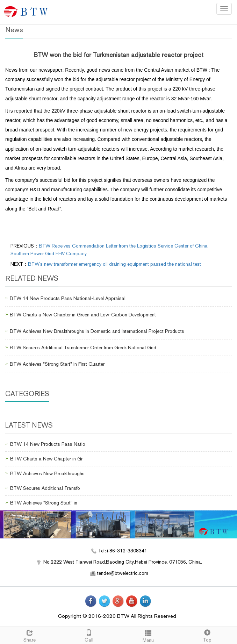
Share (30, 635)
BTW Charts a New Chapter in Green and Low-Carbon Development (83, 315)
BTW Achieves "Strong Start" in (44, 503)
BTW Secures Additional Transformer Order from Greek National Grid (83, 348)
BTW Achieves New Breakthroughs (47, 473)
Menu (148, 635)
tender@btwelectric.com (123, 573)
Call (89, 635)
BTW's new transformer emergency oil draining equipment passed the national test (114, 264)
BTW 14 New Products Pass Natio (48, 444)
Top (208, 635)
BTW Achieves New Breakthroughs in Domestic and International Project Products (97, 331)
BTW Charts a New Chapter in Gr (46, 459)
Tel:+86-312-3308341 (123, 551)
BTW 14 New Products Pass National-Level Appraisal (68, 298)
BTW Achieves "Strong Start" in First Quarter (57, 364)
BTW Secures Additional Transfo (45, 488)
